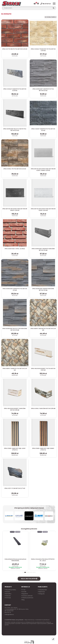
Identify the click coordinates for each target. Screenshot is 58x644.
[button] (24, 570)
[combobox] (27, 8)
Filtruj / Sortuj (51, 17)
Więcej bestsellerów (29, 576)
